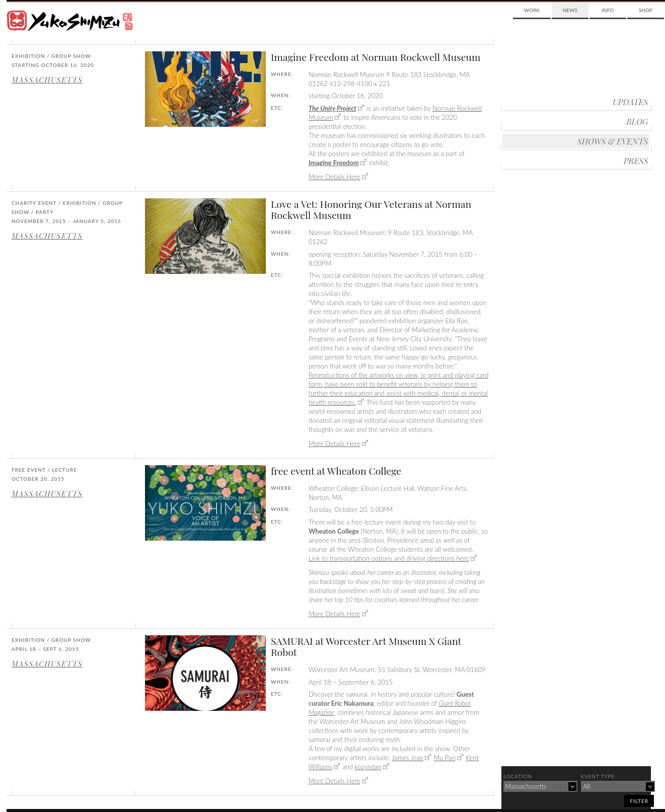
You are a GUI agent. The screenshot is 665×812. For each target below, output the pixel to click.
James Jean (408, 758)
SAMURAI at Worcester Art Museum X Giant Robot (366, 647)
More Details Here (335, 177)
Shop (646, 10)
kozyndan (368, 767)
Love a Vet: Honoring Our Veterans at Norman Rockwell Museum (371, 210)
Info (608, 10)
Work (532, 10)
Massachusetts (47, 80)
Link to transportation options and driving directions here (389, 558)
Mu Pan (444, 758)
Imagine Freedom (334, 163)
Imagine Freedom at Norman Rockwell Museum (376, 57)
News (570, 10)
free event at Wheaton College (336, 471)
